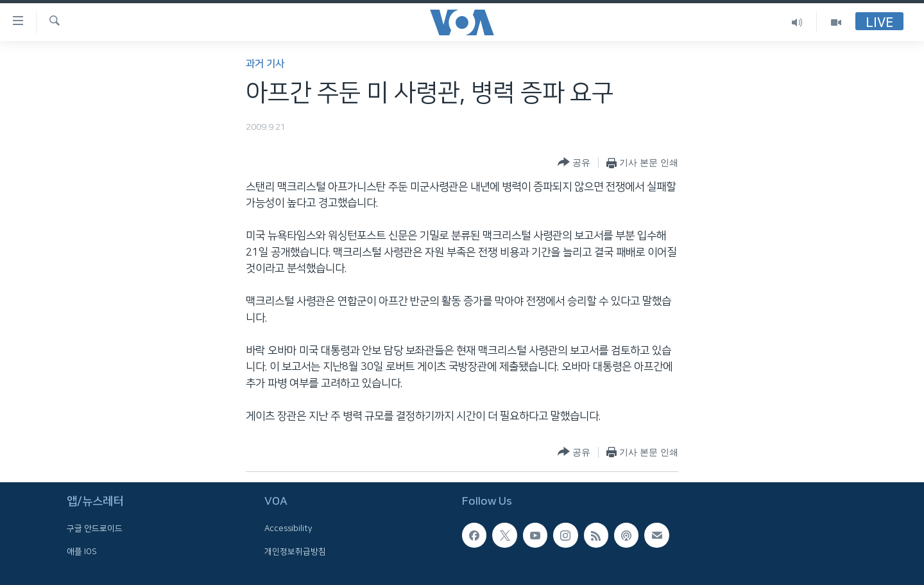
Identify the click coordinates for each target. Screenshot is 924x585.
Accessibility (288, 528)
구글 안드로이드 (95, 528)
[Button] (574, 163)
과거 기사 (265, 64)
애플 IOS (82, 552)
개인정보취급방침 (295, 552)
